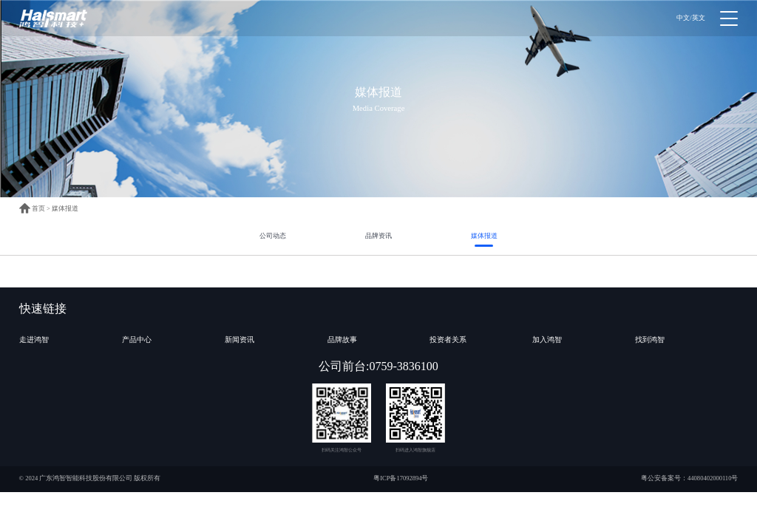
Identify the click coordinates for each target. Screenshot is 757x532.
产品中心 (137, 340)
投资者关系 (448, 340)
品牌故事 (342, 340)
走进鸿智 (34, 340)
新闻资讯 (240, 340)
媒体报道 (65, 208)
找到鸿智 (650, 340)
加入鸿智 (547, 340)
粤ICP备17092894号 (401, 478)
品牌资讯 (378, 236)
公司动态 (273, 236)
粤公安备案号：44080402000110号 (689, 478)
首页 (32, 208)
